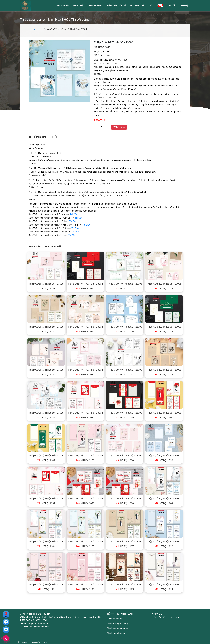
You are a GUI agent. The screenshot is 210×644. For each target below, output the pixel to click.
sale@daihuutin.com (39, 627)
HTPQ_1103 (164, 503)
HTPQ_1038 (85, 503)
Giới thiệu (79, 5)
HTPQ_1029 (164, 375)
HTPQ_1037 (85, 418)
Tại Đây (74, 214)
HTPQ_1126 (85, 589)
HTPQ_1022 (125, 289)
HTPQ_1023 (46, 289)
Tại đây (72, 235)
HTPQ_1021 (85, 332)
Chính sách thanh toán (118, 628)
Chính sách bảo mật (116, 633)
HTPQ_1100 (164, 418)
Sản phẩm (95, 5)
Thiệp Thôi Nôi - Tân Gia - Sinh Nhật (126, 5)
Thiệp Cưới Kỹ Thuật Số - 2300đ (46, 284)
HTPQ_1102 (85, 460)
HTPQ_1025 (164, 289)
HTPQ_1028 (164, 332)
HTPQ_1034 (125, 375)
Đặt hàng (119, 127)
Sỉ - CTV (156, 5)
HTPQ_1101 (46, 460)
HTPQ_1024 (46, 375)
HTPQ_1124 (164, 589)
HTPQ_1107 (125, 546)
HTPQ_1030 (46, 332)
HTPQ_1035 (46, 418)
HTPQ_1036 (125, 460)
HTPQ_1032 (164, 460)
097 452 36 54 (41, 624)
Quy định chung (114, 619)
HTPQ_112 (46, 589)
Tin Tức (172, 5)
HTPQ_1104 (46, 546)
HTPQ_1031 (85, 375)
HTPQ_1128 (164, 546)
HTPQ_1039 (125, 418)
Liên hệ (184, 5)
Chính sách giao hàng (117, 624)
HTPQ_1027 (85, 289)
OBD (45, 642)
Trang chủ (62, 5)
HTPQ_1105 (85, 546)
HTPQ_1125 (125, 589)
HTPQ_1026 (125, 332)
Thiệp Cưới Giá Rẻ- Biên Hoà (165, 617)
